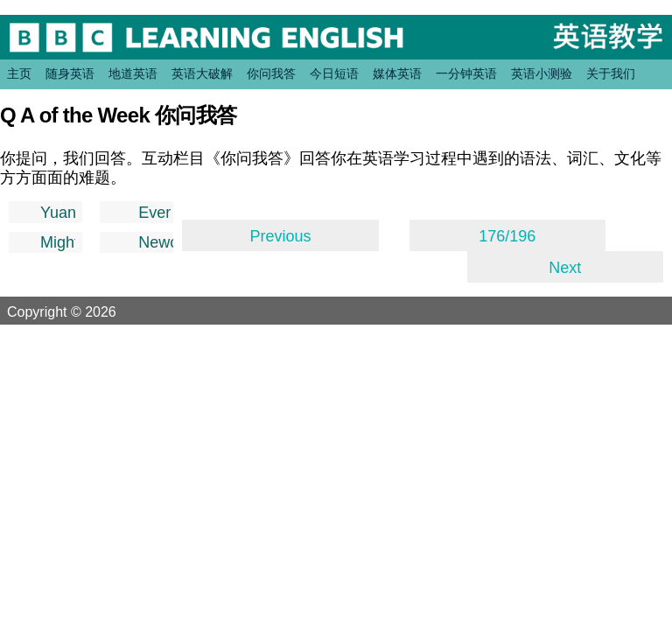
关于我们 (611, 73)
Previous (280, 236)
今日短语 (334, 73)
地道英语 (133, 73)
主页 (19, 73)
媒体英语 (397, 73)
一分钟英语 (466, 73)
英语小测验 (542, 73)
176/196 (507, 236)
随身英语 (70, 73)
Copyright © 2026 (82, 311)
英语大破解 (202, 73)
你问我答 (271, 73)
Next (565, 268)
